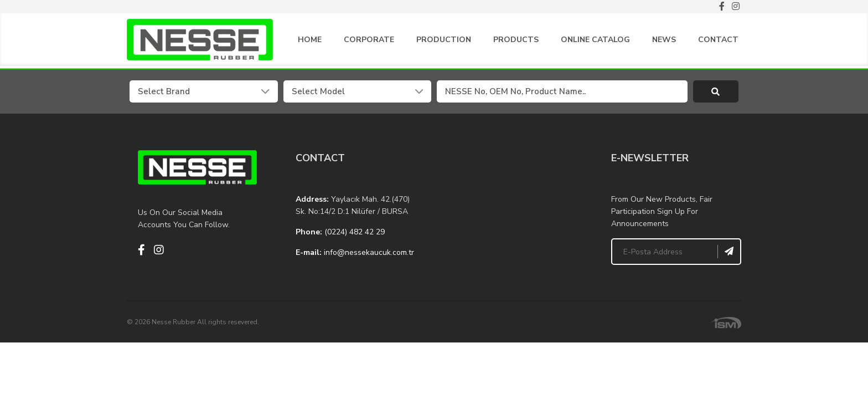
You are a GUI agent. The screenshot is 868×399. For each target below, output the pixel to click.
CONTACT (718, 42)
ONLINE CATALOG (595, 42)
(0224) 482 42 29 (355, 234)
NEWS (664, 42)
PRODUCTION (444, 42)
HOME (310, 42)
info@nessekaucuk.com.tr (369, 255)
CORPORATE (369, 42)
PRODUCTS (516, 42)
